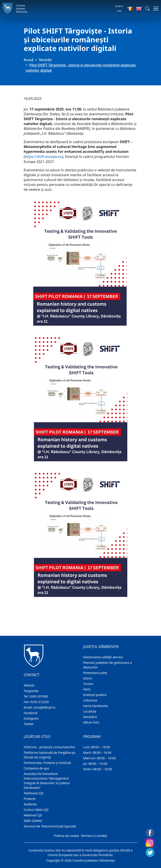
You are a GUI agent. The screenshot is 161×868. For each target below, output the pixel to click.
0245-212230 (40, 702)
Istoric (88, 678)
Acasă (29, 60)
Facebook (31, 713)
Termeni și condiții (94, 836)
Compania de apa (36, 768)
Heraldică (90, 717)
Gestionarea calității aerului (103, 657)
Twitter (29, 724)
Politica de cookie (67, 836)
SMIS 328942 (33, 821)
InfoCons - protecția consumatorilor (50, 747)
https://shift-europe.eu (43, 157)
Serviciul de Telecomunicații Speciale (50, 826)
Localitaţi (90, 711)
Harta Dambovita (96, 706)
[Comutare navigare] (155, 8)
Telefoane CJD (34, 793)
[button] (147, 9)
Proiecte (30, 799)
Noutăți (45, 60)
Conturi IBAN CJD (36, 810)
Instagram (31, 718)
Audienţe (30, 804)
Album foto (91, 722)
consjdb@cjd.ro (44, 707)
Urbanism (90, 700)
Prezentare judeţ (95, 673)
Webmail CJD (33, 815)
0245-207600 (39, 696)
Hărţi (87, 689)
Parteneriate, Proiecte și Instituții (47, 763)
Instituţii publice (95, 695)
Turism (88, 684)
